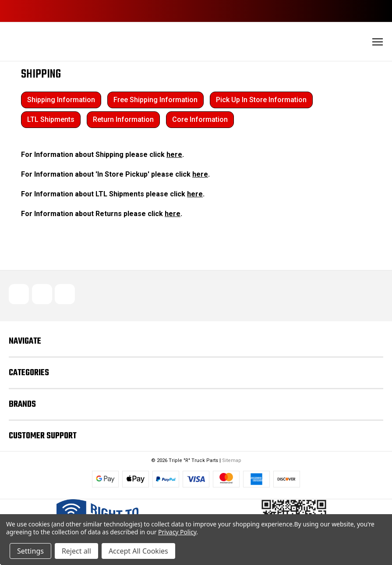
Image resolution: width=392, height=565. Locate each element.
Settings (30, 551)
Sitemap (232, 460)
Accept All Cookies (138, 551)
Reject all (76, 551)
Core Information (200, 119)
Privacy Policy (177, 532)
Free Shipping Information (155, 100)
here (174, 155)
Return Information (123, 119)
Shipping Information (61, 100)
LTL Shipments (51, 119)
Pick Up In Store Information (261, 100)
